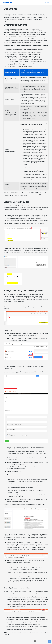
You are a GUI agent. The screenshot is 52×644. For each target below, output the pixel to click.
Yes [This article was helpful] (35, 641)
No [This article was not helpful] (37, 641)
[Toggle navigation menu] (48, 2)
